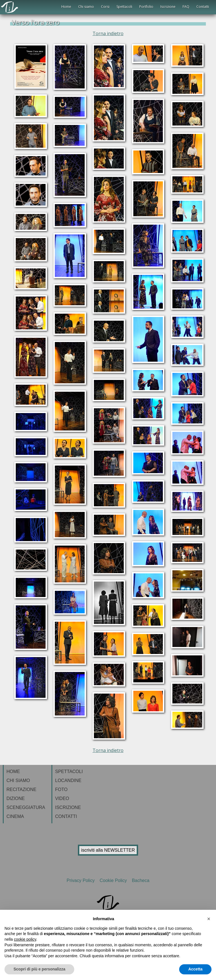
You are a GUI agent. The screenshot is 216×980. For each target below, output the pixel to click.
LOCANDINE (68, 780)
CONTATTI (66, 816)
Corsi (105, 7)
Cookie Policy (114, 880)
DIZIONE (16, 798)
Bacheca (140, 880)
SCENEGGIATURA (26, 807)
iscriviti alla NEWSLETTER (108, 850)
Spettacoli (124, 7)
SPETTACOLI (69, 772)
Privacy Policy (82, 880)
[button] (209, 919)
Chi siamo (86, 7)
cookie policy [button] (25, 939)
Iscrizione (168, 7)
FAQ (186, 7)
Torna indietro (108, 33)
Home (66, 7)
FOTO (61, 789)
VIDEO (62, 798)
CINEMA (15, 816)
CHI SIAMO (18, 780)
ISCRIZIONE (68, 807)
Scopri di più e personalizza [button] (39, 969)
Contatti (203, 7)
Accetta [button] (195, 969)
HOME (13, 772)
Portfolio (146, 7)
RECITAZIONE (21, 789)
